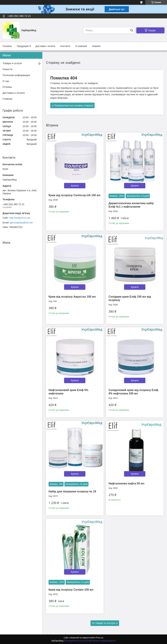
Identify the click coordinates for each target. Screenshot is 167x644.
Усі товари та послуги (104, 623)
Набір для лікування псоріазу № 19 (72, 491)
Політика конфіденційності (103, 641)
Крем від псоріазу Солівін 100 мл (71, 590)
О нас (6, 81)
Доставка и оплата (14, 93)
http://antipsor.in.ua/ (20, 218)
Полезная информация (16, 75)
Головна (7, 46)
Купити (75, 186)
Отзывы (7, 87)
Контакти (65, 46)
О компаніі (81, 46)
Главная (7, 99)
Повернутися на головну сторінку (74, 105)
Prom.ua (99, 638)
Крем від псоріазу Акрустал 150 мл (72, 297)
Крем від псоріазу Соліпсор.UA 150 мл (74, 195)
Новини (96, 46)
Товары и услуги (12, 63)
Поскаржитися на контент (77, 641)
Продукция (23, 46)
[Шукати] (132, 30)
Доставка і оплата (45, 46)
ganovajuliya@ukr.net (21, 223)
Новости (7, 69)
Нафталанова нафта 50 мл (126, 483)
